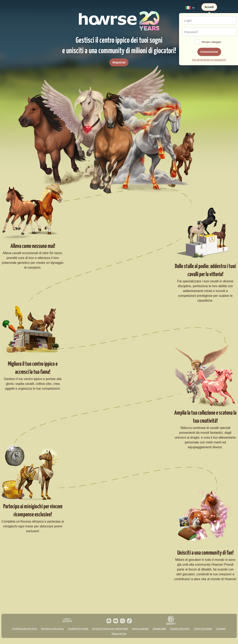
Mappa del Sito (119, 634)
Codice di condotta (203, 628)
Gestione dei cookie (180, 628)
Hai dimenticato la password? (209, 60)
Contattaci (221, 628)
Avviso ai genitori (140, 628)
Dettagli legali (159, 628)
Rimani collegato (211, 42)
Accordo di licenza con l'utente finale (110, 628)
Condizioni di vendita (78, 628)
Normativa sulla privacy (52, 628)
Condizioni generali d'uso (25, 628)
